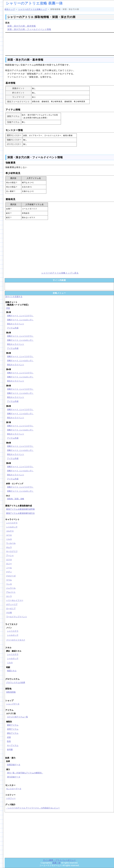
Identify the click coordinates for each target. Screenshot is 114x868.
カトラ (9, 596)
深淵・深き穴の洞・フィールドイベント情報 (29, 29)
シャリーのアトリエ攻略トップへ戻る (60, 273)
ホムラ (9, 547)
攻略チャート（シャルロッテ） (20, 320)
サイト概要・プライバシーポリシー (59, 860)
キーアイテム (13, 745)
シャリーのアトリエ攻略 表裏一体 (34, 3)
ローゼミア (11, 608)
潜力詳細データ (14, 777)
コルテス (10, 531)
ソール (9, 568)
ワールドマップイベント (17, 617)
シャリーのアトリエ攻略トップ (33, 9)
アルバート (11, 592)
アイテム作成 (13, 328)
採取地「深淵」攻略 (16, 499)
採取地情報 (11, 692)
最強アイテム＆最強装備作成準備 (20, 509)
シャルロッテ (12, 527)
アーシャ (10, 555)
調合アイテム (13, 733)
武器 (9, 737)
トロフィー (11, 798)
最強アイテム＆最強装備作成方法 (20, 513)
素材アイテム (13, 725)
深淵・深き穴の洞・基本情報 (22, 26)
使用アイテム (13, 729)
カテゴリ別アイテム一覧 (17, 717)
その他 (9, 613)
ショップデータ (13, 704)
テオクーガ (11, 576)
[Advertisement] (60, 44)
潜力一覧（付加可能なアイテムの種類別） (25, 773)
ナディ (9, 572)
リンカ (9, 584)
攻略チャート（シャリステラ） (20, 316)
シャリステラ (12, 523)
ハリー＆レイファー (15, 600)
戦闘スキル (12, 671)
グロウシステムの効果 (16, 682)
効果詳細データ (14, 765)
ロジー (9, 564)
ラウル (9, 580)
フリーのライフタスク (16, 640)
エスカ (9, 560)
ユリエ (9, 535)
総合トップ (10, 9)
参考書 (10, 749)
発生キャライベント (16, 324)
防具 (9, 741)
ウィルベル (11, 543)
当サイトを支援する (14, 297)
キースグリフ (12, 551)
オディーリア (12, 604)
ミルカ (9, 539)
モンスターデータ (14, 789)
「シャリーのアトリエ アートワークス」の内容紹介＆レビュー (33, 808)
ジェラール (11, 588)
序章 (8, 308)
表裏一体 (56, 863)
